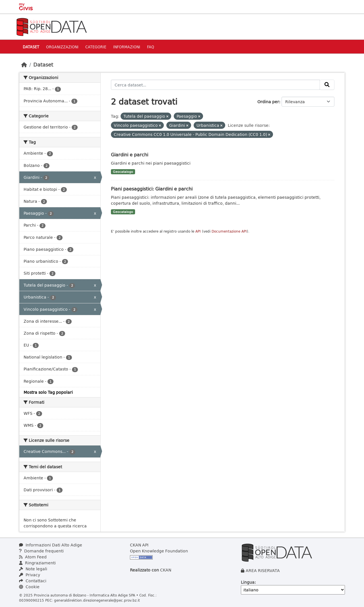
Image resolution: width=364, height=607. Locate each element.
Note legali (33, 569)
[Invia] (327, 85)
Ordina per (268, 102)
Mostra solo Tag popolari (48, 392)
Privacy (30, 575)
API (198, 231)
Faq (151, 47)
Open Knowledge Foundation (159, 551)
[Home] (24, 65)
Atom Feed (33, 557)
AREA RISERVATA (263, 570)
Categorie (96, 47)
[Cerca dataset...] (215, 85)
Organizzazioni (62, 47)
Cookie (29, 587)
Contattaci (33, 581)
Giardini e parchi (130, 155)
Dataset (31, 47)
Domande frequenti (41, 551)
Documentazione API (229, 231)
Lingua (248, 582)
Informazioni (127, 47)
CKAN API (139, 545)
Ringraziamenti (37, 563)
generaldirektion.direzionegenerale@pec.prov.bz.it (97, 600)
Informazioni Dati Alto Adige (51, 545)
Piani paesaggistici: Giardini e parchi (152, 189)
